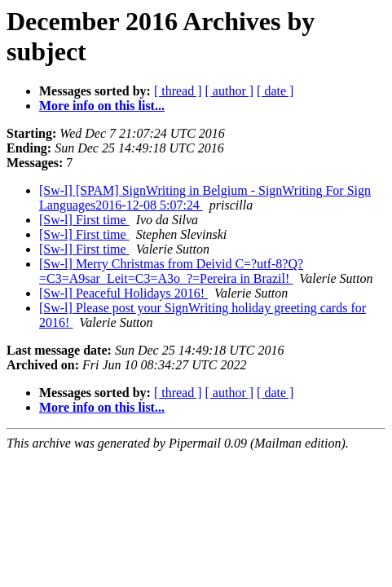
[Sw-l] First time (84, 220)
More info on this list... (102, 106)
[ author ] (230, 91)
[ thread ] (178, 91)
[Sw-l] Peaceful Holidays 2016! (123, 293)
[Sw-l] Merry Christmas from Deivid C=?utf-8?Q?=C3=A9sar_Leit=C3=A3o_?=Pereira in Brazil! (171, 271)
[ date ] (275, 91)
